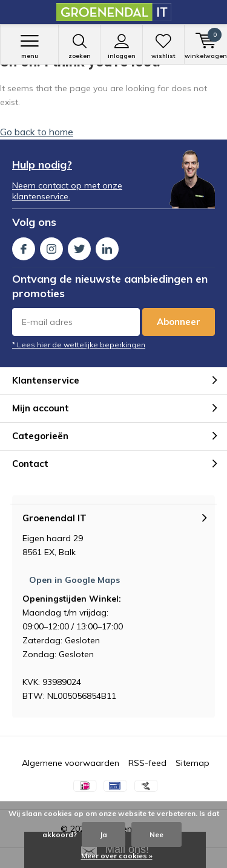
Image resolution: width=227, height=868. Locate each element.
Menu (29, 47)
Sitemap (192, 763)
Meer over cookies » (117, 856)
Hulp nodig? (42, 165)
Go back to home (37, 132)
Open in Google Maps (74, 580)
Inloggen (121, 47)
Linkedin (107, 246)
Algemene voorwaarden (71, 763)
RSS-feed (147, 763)
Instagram (51, 246)
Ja (104, 834)
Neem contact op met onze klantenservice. (67, 191)
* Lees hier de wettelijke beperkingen (79, 345)
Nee (156, 834)
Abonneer (179, 322)
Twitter (79, 246)
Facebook (24, 246)
